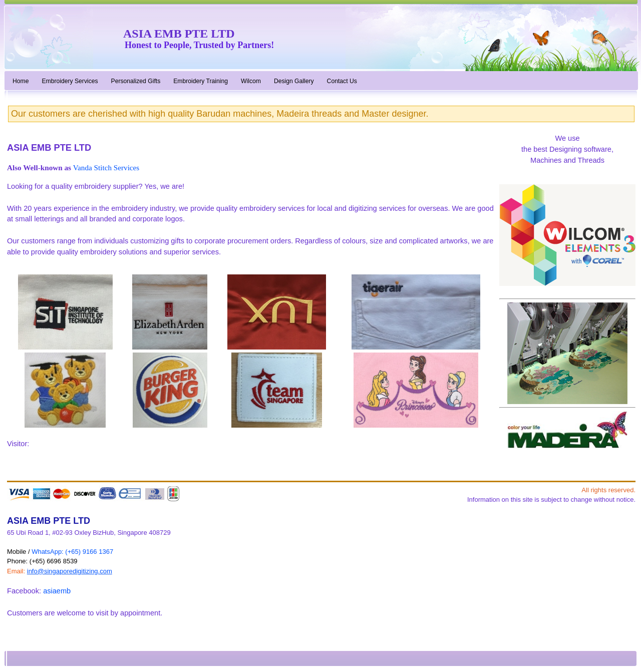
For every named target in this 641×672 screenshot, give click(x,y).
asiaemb (57, 591)
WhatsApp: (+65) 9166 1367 (72, 552)
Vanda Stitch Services (106, 167)
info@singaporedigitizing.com (70, 571)
